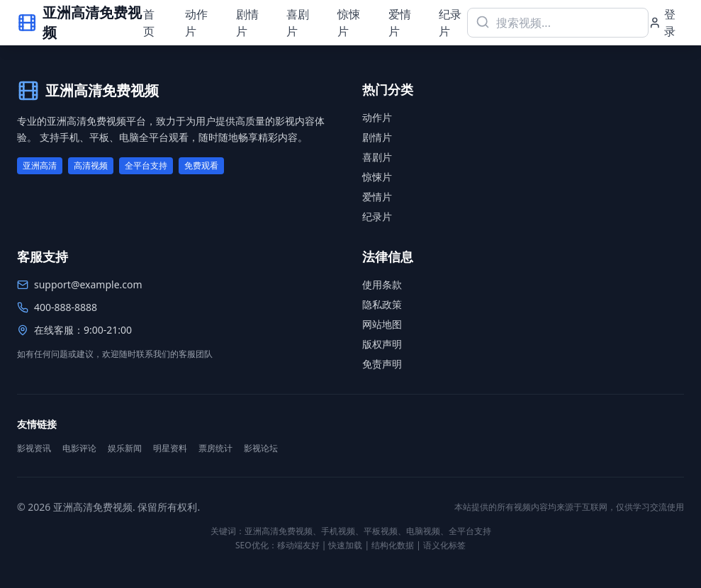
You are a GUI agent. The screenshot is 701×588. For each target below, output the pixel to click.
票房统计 (215, 448)
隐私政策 (382, 304)
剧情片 (247, 23)
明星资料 (170, 448)
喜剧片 (298, 23)
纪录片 (450, 23)
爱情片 (400, 23)
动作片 (196, 23)
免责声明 (382, 364)
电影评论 (79, 448)
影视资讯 (34, 448)
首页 (149, 23)
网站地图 (382, 324)
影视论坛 (261, 448)
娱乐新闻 (125, 448)
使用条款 (382, 284)
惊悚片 (349, 23)
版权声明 (382, 344)
